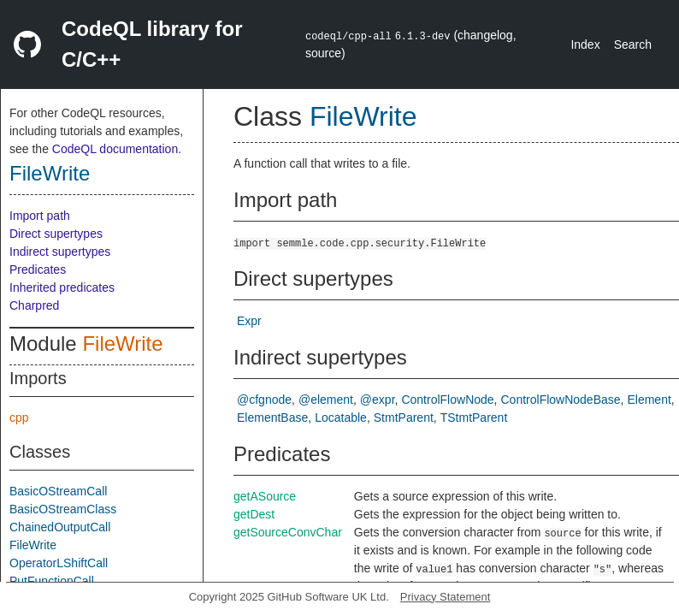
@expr (378, 400)
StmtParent (404, 418)
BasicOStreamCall (58, 491)
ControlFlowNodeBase (561, 400)
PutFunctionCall (52, 581)
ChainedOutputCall (60, 527)
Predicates (38, 269)
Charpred (34, 305)
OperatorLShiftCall (59, 563)
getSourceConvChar (288, 532)
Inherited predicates (62, 287)
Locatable (341, 418)
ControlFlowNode (447, 400)
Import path (40, 216)
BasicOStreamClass (63, 509)
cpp (19, 418)
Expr (249, 321)
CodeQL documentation (115, 149)
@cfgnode (264, 400)
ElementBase (272, 418)
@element (326, 400)
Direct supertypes (56, 234)
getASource (265, 496)
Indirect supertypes (60, 252)
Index (585, 44)
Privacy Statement (446, 597)
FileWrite (50, 173)
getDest (254, 514)
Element (649, 400)
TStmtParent (474, 418)
